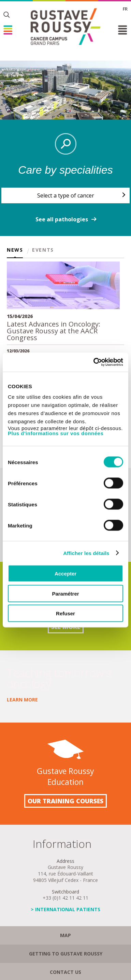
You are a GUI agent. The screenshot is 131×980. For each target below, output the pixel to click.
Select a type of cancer (66, 195)
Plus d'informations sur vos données (56, 433)
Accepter (65, 574)
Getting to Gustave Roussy (66, 954)
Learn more (22, 700)
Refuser (65, 613)
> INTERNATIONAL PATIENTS (65, 909)
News (15, 250)
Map (65, 935)
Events (43, 250)
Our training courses (65, 801)
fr (125, 9)
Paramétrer (65, 593)
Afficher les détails (86, 553)
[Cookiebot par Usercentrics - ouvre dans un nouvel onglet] (94, 362)
